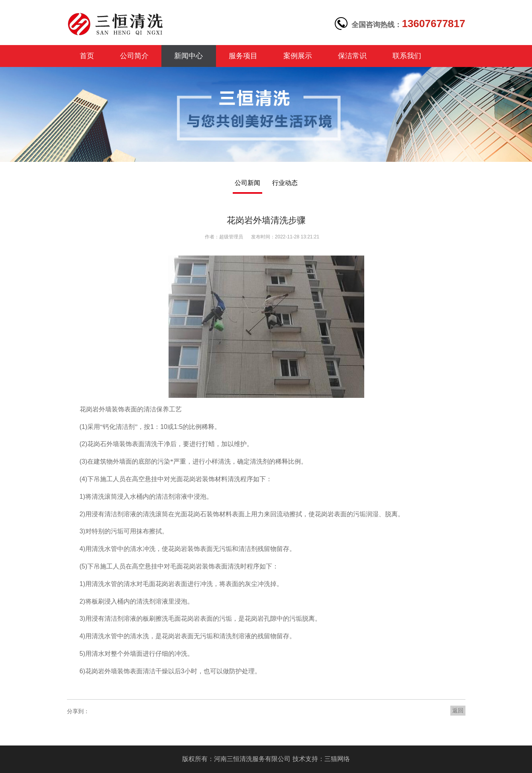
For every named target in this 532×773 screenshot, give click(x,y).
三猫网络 (337, 759)
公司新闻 (247, 183)
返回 (458, 710)
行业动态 (285, 183)
